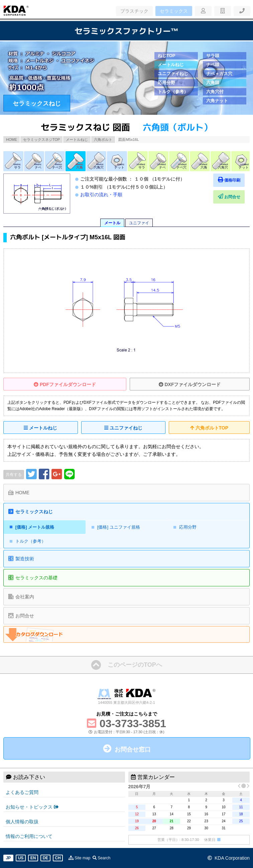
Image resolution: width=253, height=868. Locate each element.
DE (46, 858)
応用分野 (166, 83)
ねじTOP (167, 56)
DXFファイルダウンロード (190, 384)
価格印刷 (230, 180)
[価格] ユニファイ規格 (119, 527)
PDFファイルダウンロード (65, 384)
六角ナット (217, 101)
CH (58, 858)
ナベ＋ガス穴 (219, 74)
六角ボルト (103, 139)
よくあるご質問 (22, 792)
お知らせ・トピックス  (32, 807)
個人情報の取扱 (22, 822)
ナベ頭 (213, 65)
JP (9, 858)
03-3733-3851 (133, 724)
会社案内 (25, 597)
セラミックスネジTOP (41, 139)
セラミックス (174, 11)
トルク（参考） (173, 92)
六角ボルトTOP (209, 428)
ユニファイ (139, 223)
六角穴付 (215, 92)
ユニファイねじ (173, 74)
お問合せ (230, 196)
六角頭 (213, 83)
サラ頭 (213, 56)
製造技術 (25, 559)
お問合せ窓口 (133, 750)
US (21, 858)
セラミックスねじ (37, 103)
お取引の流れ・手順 (101, 195)
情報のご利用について (29, 836)
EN (33, 858)
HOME (12, 139)
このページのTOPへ (135, 665)
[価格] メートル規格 (35, 527)
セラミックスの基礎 (36, 578)
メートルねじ (171, 65)
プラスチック (134, 11)
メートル (112, 223)
